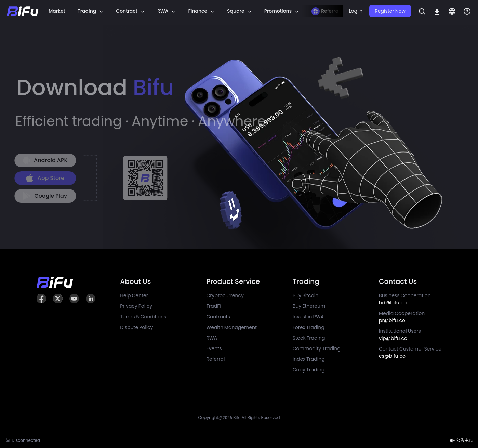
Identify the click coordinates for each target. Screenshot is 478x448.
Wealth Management (232, 327)
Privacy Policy (136, 306)
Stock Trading (309, 338)
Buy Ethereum (309, 306)
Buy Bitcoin (306, 295)
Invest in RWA (308, 317)
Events (214, 348)
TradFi (214, 306)
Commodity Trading (317, 348)
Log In (356, 11)
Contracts (218, 317)
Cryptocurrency (225, 295)
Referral (216, 359)
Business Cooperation (405, 299)
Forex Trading (309, 327)
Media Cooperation (402, 317)
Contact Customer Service (410, 352)
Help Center (134, 295)
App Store (43, 178)
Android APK (43, 160)
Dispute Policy (136, 327)
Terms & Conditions (143, 317)
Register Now (390, 11)
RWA (212, 338)
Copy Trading (309, 370)
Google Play (43, 196)
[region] (191, 11)
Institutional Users (400, 335)
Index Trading (309, 359)
